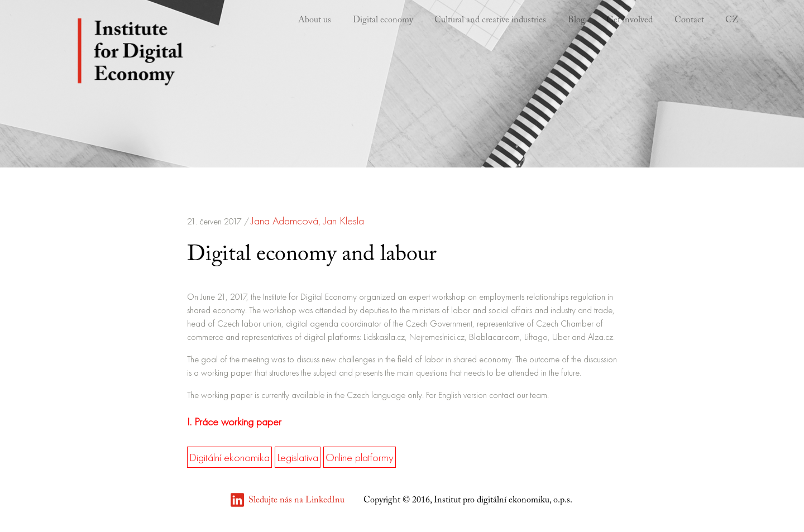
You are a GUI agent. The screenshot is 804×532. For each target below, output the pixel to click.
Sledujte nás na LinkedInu (296, 500)
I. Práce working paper (234, 421)
